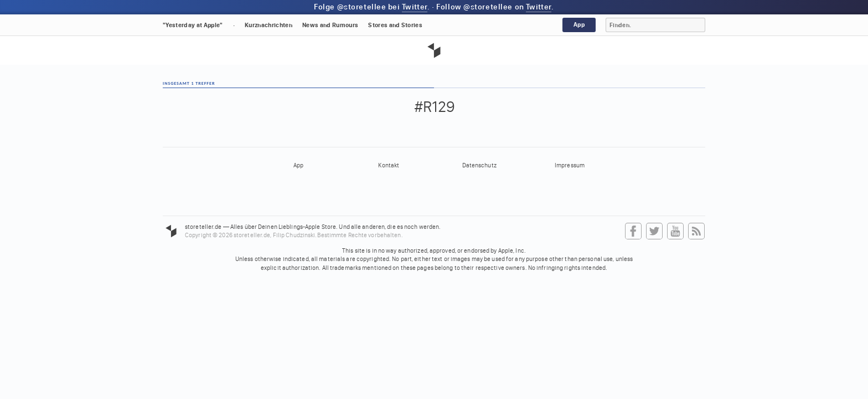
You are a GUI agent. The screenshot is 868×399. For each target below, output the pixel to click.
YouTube (675, 232)
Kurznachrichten (268, 25)
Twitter (415, 7)
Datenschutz (479, 165)
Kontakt (389, 165)
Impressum (570, 165)
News (330, 25)
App (579, 25)
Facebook (633, 232)
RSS (696, 232)
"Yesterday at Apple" (193, 25)
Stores (395, 25)
